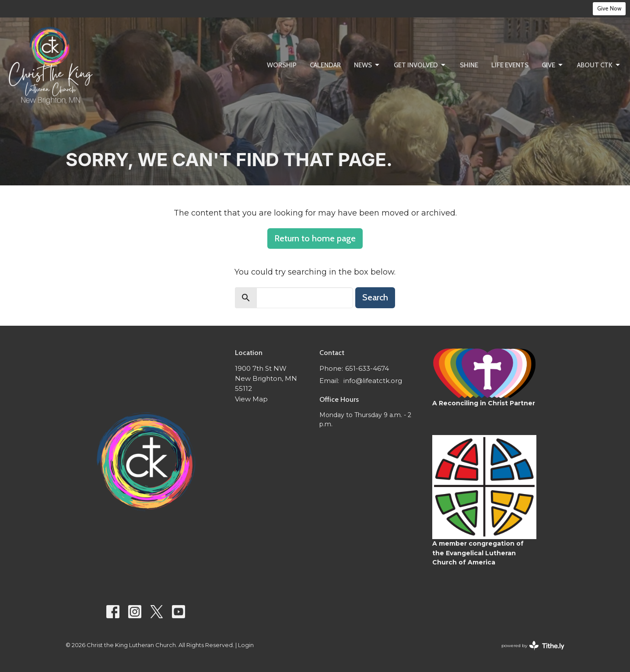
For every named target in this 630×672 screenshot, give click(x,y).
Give (553, 65)
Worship (282, 65)
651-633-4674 (367, 368)
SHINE (469, 65)
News (367, 65)
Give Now (609, 8)
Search (375, 297)
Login (246, 645)
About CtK (599, 65)
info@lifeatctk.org (373, 381)
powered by (533, 646)
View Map (251, 399)
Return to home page (315, 238)
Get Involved (420, 65)
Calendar (325, 65)
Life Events (510, 65)
